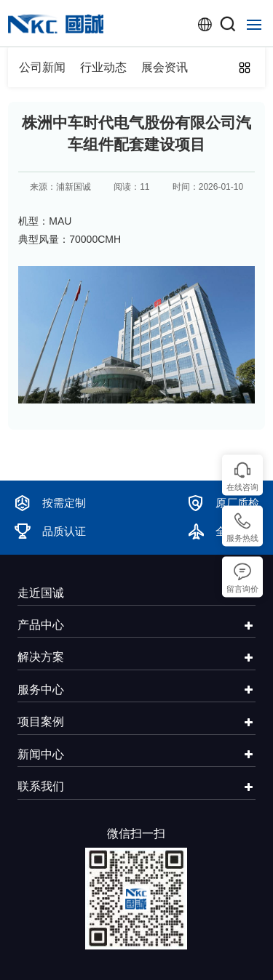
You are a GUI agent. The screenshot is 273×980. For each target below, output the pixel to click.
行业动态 (103, 67)
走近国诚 (41, 593)
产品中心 (41, 624)
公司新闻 (42, 67)
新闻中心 (41, 754)
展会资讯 (165, 67)
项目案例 (41, 721)
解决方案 (41, 656)
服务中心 (41, 689)
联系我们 (41, 786)
